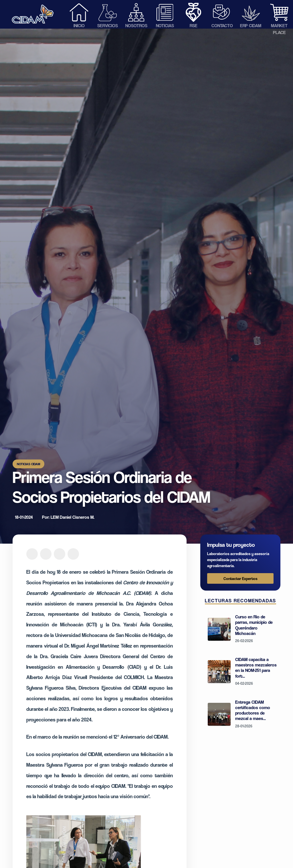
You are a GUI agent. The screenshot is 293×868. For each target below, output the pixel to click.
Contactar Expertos (240, 578)
